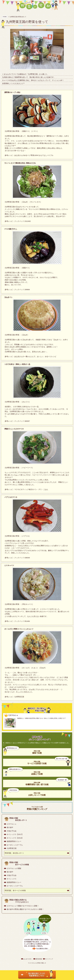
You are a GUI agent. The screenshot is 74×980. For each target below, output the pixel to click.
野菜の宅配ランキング (37, 808)
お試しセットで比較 (37, 794)
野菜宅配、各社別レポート (14, 853)
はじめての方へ (28, 959)
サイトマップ (49, 959)
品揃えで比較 (37, 773)
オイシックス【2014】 (15, 838)
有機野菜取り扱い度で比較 (37, 784)
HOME (5, 17)
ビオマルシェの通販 (14, 868)
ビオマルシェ (12, 824)
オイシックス (12, 879)
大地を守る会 (12, 831)
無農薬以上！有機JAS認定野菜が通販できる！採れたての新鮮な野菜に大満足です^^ (42, 718)
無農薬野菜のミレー (14, 841)
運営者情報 (39, 959)
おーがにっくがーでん (15, 845)
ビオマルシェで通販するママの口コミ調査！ (23, 906)
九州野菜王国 (12, 848)
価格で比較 (37, 752)
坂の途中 (10, 827)
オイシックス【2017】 (15, 834)
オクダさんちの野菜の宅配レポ (38, 963)
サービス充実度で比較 (37, 763)
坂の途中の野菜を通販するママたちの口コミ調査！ (25, 909)
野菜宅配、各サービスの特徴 (15, 890)
